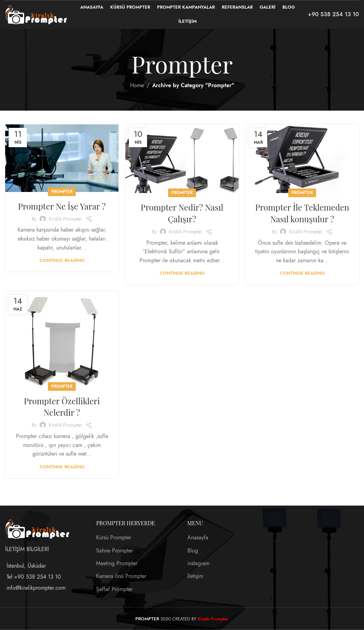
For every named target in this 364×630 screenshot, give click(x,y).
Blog (193, 550)
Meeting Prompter (117, 563)
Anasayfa (198, 538)
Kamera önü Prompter (121, 576)
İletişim (195, 576)
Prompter (62, 192)
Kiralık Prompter (65, 219)
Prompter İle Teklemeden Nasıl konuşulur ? (302, 213)
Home (137, 85)
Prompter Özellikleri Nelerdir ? (62, 407)
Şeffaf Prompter (114, 589)
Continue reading (62, 261)
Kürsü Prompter (114, 538)
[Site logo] (36, 14)
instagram (198, 563)
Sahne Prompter (115, 550)
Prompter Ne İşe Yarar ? (62, 206)
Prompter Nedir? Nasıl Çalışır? (182, 213)
